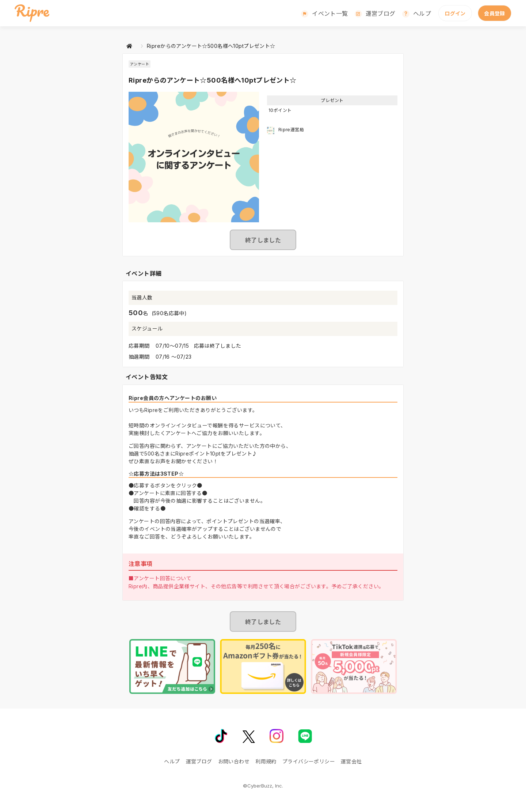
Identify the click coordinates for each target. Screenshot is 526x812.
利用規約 (266, 761)
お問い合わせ (234, 761)
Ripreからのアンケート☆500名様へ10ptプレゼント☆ (211, 46)
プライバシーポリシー (309, 761)
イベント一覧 (330, 14)
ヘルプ (422, 14)
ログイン (455, 13)
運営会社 (351, 761)
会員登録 (495, 13)
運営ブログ (381, 14)
